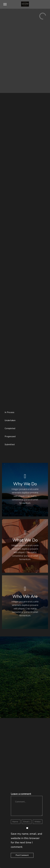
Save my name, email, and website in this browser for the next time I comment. (26, 840)
